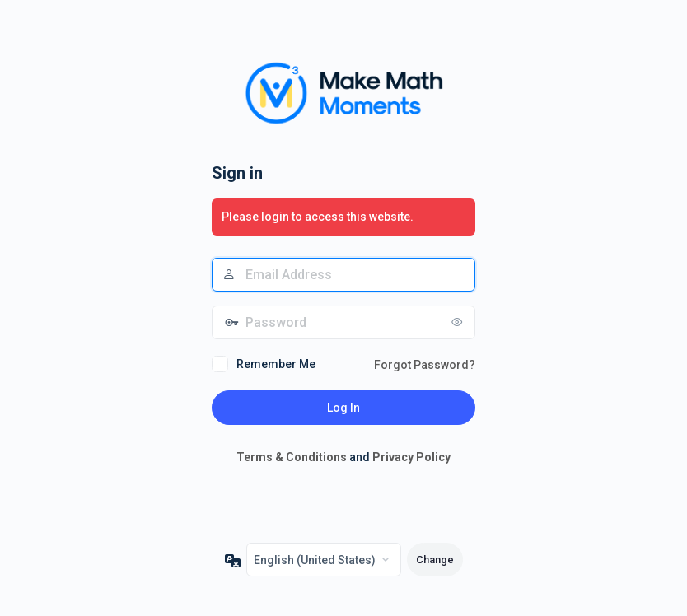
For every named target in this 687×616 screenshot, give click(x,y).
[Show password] (459, 322)
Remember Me (276, 364)
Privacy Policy (411, 457)
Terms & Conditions (292, 457)
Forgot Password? (425, 365)
